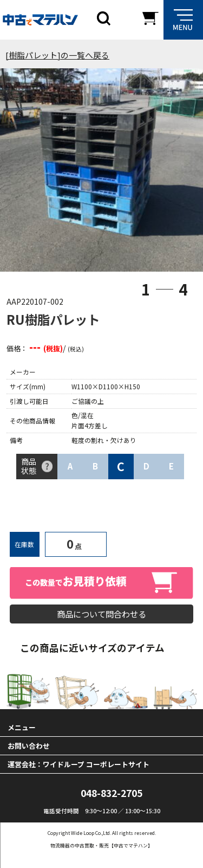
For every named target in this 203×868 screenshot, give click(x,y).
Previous (22, 173)
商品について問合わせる (101, 614)
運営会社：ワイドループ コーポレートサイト (78, 764)
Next (181, 173)
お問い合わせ (29, 746)
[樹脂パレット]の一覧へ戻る (57, 55)
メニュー (22, 727)
